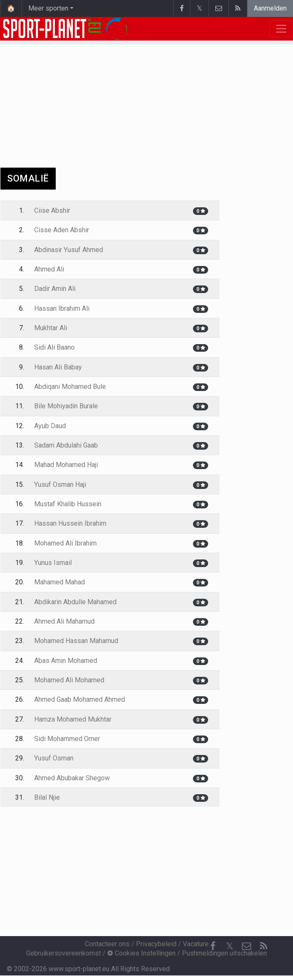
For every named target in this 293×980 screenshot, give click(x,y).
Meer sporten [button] (48, 8)
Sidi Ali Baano (54, 347)
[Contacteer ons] (247, 946)
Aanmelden (270, 8)
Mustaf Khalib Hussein (68, 504)
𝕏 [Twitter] (230, 946)
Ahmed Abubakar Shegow (72, 778)
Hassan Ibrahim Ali (62, 308)
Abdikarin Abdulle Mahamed (75, 602)
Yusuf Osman (54, 758)
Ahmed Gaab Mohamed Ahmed (80, 699)
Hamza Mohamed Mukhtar (73, 719)
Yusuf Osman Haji (60, 485)
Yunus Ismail (53, 563)
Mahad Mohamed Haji (66, 465)
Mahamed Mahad (60, 582)
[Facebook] (213, 946)
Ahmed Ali (49, 269)
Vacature (196, 944)
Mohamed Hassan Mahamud (76, 641)
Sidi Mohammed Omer (67, 739)
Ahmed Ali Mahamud (64, 621)
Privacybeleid (156, 944)
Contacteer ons (107, 944)
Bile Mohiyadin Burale (66, 406)
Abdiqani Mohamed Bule (70, 387)
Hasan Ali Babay (58, 367)
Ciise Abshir (52, 210)
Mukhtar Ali (51, 328)
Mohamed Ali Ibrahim (65, 543)
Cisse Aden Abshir (62, 230)
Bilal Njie (47, 797)
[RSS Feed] (263, 946)
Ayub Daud (50, 426)
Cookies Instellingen (141, 953)
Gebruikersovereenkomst (64, 953)
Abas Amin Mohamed (66, 661)
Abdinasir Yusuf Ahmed (69, 250)
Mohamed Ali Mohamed (69, 680)
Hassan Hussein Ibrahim (70, 523)
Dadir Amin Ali (55, 289)
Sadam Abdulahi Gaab (66, 445)
